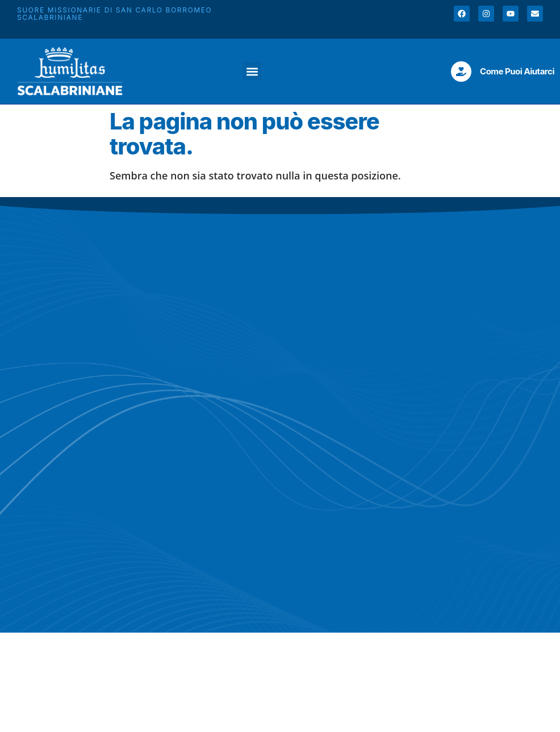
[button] (252, 71)
